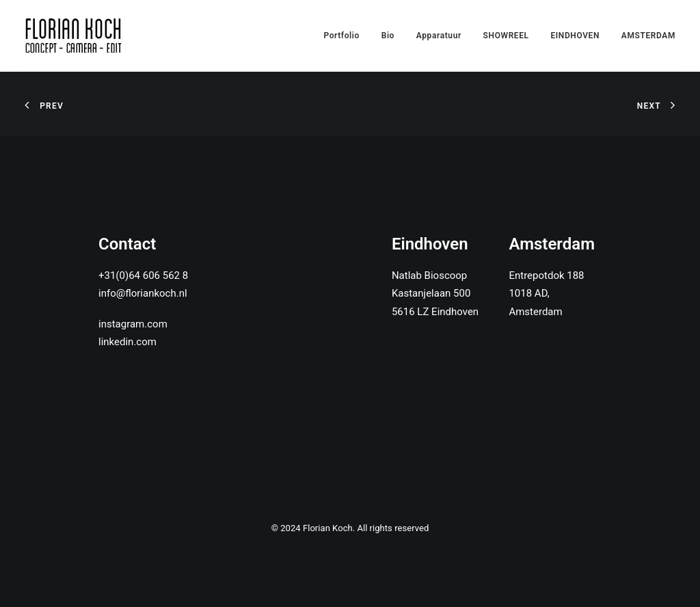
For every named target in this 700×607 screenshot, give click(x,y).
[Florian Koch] (76, 36)
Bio (388, 36)
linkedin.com (127, 342)
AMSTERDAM (648, 36)
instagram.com (133, 324)
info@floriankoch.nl (143, 293)
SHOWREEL (506, 36)
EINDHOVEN (575, 36)
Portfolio (341, 36)
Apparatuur (439, 36)
